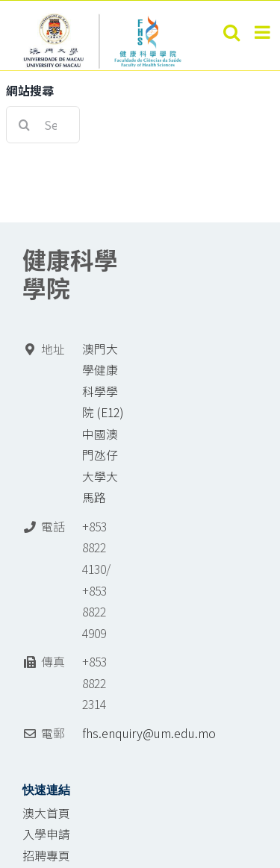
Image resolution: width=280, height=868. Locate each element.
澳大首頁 (46, 813)
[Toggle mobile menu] (264, 32)
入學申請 (46, 834)
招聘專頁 (46, 856)
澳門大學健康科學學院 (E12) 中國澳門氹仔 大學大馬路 (103, 424)
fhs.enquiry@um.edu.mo (149, 733)
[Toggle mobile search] (231, 32)
